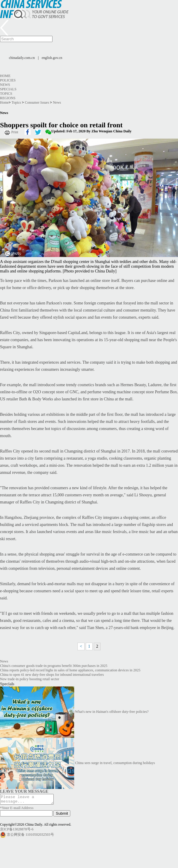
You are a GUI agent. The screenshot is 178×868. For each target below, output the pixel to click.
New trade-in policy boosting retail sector (30, 679)
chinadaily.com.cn (22, 58)
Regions (8, 98)
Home (5, 76)
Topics (6, 94)
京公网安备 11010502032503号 (30, 836)
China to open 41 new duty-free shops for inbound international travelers (52, 675)
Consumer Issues (37, 102)
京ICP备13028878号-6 (17, 831)
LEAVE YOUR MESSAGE (24, 791)
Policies (8, 80)
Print (15, 132)
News (5, 85)
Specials (8, 89)
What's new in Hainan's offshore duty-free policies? (112, 712)
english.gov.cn (52, 58)
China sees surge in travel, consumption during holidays (115, 763)
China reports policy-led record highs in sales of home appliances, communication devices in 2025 (70, 670)
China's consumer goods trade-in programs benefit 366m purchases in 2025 (54, 666)
